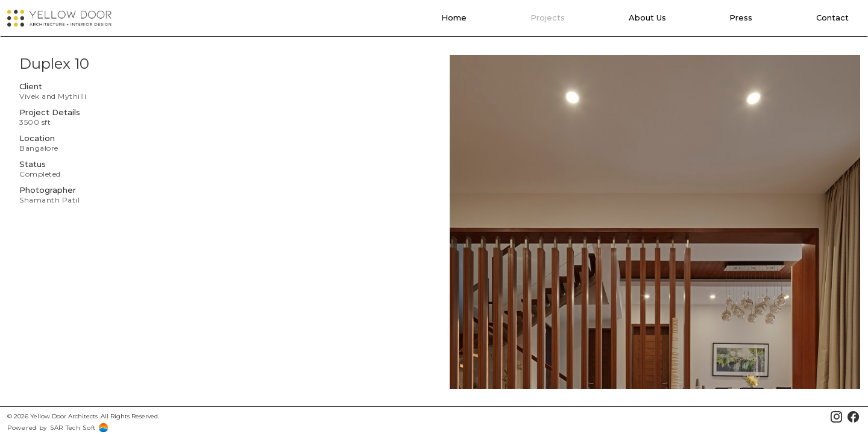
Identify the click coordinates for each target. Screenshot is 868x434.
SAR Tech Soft (73, 428)
